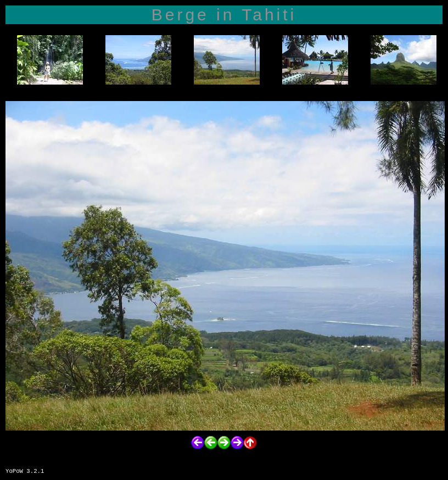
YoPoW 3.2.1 (25, 471)
